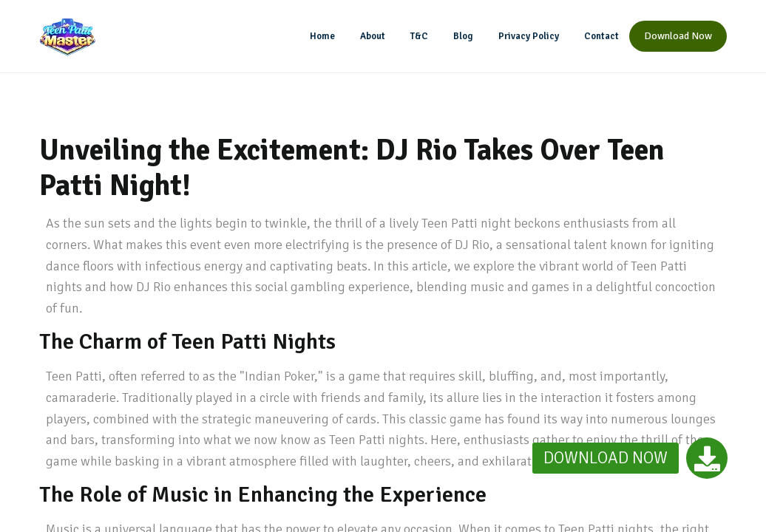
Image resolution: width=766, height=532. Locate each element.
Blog (463, 36)
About (373, 36)
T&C (419, 36)
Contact (601, 36)
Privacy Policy (529, 36)
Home (322, 36)
